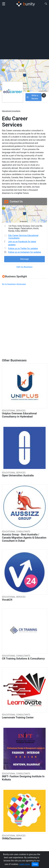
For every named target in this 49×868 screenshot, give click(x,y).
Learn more (24, 864)
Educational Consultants (11, 111)
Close (35, 864)
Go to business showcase (14, 284)
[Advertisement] (24, 33)
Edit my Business (24, 267)
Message (24, 259)
